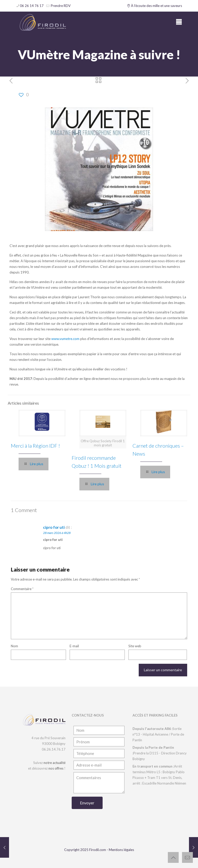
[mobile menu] (179, 22)
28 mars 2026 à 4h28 (57, 533)
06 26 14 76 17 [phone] (32, 6)
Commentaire (22, 589)
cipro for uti (54, 527)
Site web (135, 646)
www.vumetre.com (65, 339)
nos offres (56, 768)
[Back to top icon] (173, 857)
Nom (14, 646)
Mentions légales (121, 850)
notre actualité (55, 763)
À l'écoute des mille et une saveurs (154, 6)
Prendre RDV (60, 6)
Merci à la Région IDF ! (35, 446)
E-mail (74, 646)
